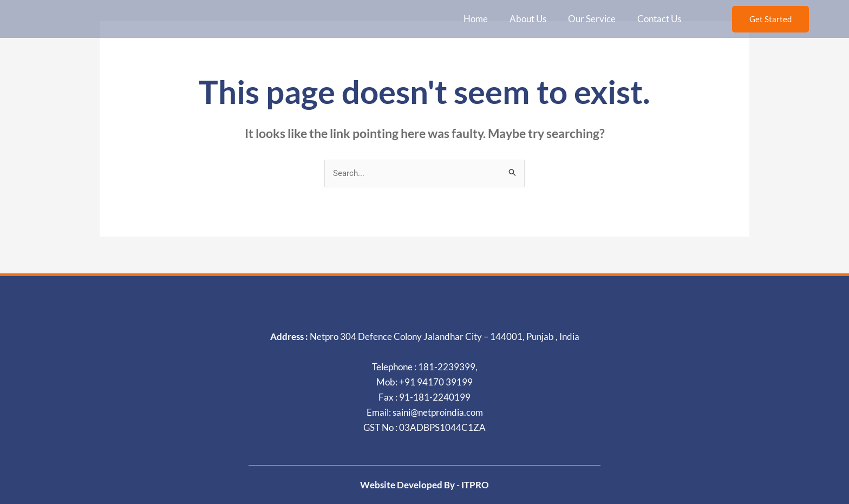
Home (476, 19)
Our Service (592, 19)
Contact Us (659, 19)
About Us (528, 19)
